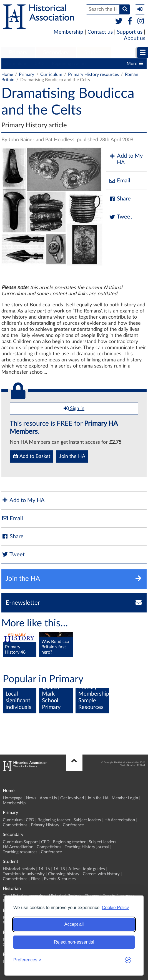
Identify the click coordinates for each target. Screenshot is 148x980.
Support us (130, 32)
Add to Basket (32, 456)
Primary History (45, 825)
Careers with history (101, 874)
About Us (48, 798)
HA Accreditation (120, 820)
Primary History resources (93, 75)
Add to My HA (126, 159)
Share (120, 199)
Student (94, 53)
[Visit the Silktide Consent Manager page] (128, 960)
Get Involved (72, 798)
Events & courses (60, 879)
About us (135, 39)
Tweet (120, 217)
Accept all (74, 924)
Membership (68, 32)
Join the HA (72, 456)
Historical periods (19, 869)
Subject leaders (87, 820)
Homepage (13, 798)
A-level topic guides (87, 869)
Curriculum (15, 64)
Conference (73, 825)
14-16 (44, 869)
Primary (18, 53)
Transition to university (24, 874)
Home (7, 75)
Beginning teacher (69, 64)
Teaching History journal (87, 847)
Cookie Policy (115, 908)
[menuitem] (18, 53)
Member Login (125, 798)
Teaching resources (20, 852)
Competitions (15, 825)
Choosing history (64, 874)
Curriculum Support (20, 842)
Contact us (100, 32)
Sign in (74, 408)
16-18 (59, 869)
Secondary (56, 53)
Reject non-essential (74, 942)
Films (36, 879)
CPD (39, 64)
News (31, 798)
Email (119, 181)
